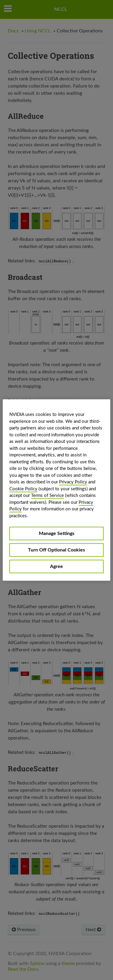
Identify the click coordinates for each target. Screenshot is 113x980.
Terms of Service (47, 496)
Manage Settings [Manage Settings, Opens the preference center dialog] (57, 533)
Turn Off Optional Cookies (56, 550)
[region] (56, 490)
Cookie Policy (23, 489)
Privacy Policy (73, 482)
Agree (56, 566)
